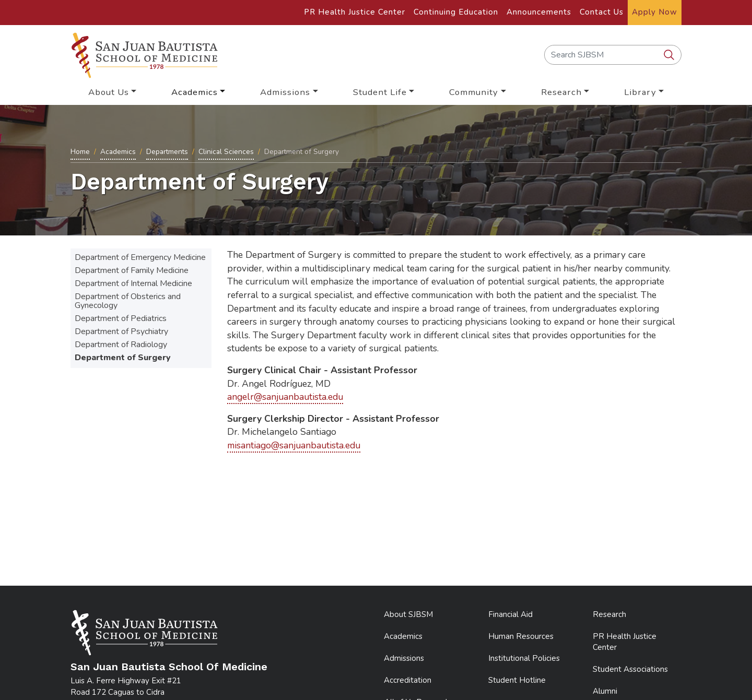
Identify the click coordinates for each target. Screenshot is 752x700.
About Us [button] (109, 92)
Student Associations (630, 669)
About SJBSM (408, 614)
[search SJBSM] (670, 55)
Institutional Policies (524, 658)
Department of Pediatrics (121, 318)
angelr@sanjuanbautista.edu (285, 397)
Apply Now (655, 12)
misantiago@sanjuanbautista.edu (294, 445)
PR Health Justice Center (355, 12)
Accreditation (408, 680)
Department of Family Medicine (132, 270)
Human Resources (521, 636)
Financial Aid (510, 614)
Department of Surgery (123, 358)
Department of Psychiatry (121, 331)
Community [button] (474, 92)
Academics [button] (195, 92)
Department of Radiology (121, 345)
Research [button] (561, 92)
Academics (118, 152)
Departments (167, 152)
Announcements (539, 12)
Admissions (404, 658)
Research (609, 614)
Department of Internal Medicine (133, 283)
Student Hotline (517, 680)
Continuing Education (456, 12)
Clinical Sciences (226, 152)
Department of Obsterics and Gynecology (128, 301)
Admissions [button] (285, 92)
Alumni (605, 691)
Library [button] (640, 92)
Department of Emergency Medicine (140, 257)
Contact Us (602, 12)
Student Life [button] (380, 92)
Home (80, 152)
